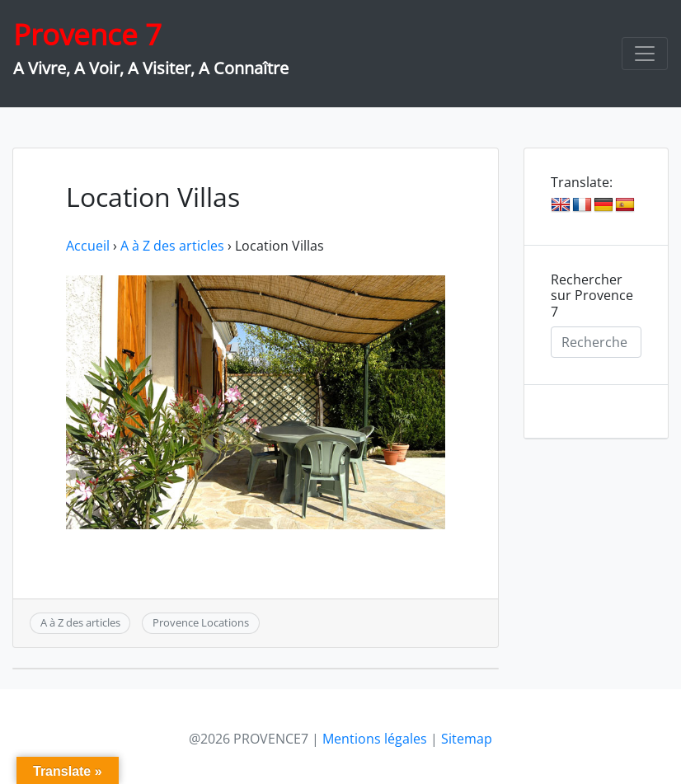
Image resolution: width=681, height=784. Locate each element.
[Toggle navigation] (645, 54)
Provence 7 (87, 34)
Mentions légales (375, 739)
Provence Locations (201, 622)
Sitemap (467, 739)
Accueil (88, 246)
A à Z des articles (172, 246)
